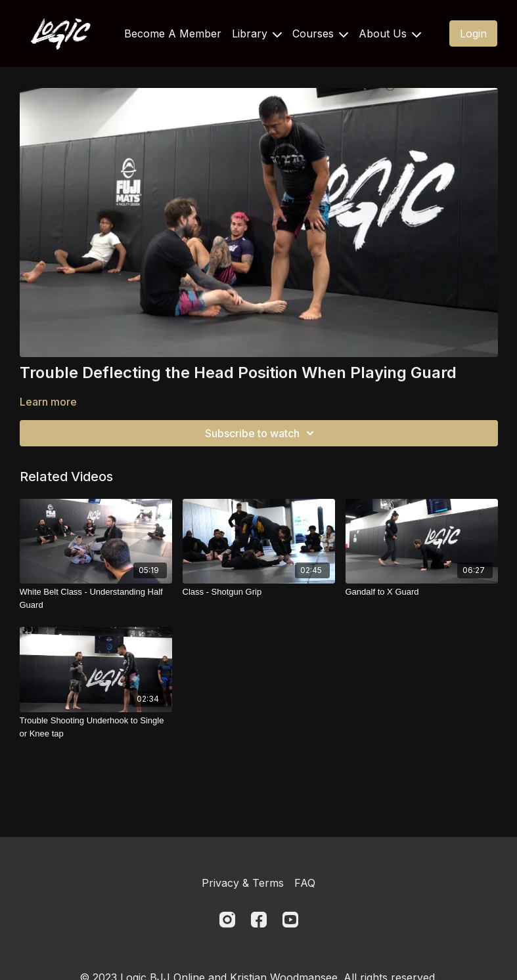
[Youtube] (290, 920)
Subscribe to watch (261, 433)
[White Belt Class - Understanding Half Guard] (96, 598)
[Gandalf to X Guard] (422, 592)
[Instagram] (227, 920)
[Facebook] (259, 920)
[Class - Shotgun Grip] (259, 592)
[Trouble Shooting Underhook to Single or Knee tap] (96, 727)
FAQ (305, 883)
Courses (320, 33)
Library (257, 33)
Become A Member (173, 33)
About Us (390, 33)
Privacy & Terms (243, 883)
